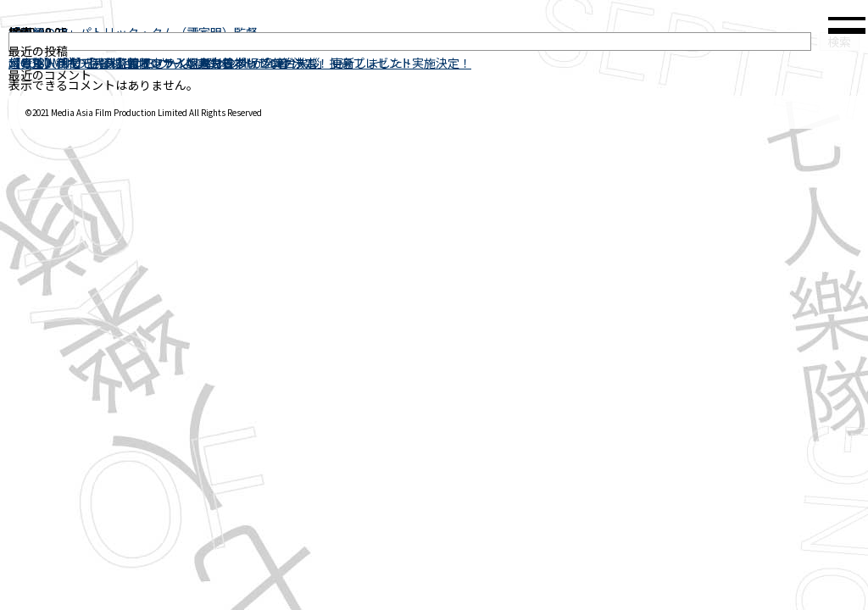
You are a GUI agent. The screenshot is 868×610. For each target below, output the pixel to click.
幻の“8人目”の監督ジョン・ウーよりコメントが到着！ (154, 63)
